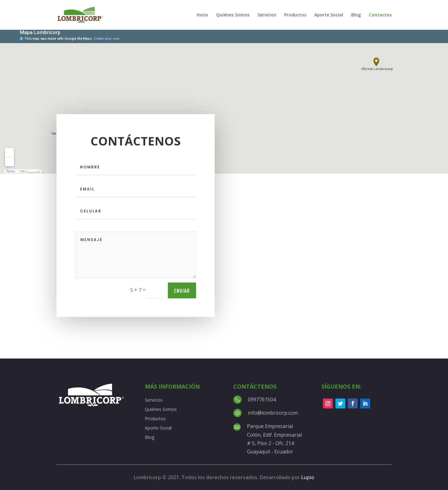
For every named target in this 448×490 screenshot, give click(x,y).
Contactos (380, 15)
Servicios (267, 15)
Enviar (182, 291)
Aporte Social (329, 15)
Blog (356, 15)
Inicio (202, 15)
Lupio (308, 477)
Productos (295, 15)
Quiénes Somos (233, 15)
